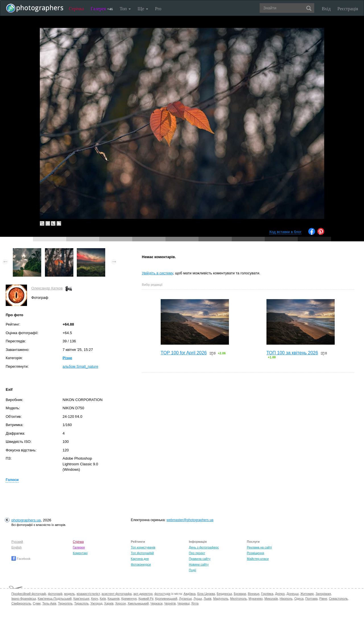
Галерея (102, 9)
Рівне (323, 599)
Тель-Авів (49, 603)
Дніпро (280, 594)
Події (193, 570)
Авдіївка (190, 594)
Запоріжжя (323, 594)
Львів (207, 599)
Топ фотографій (142, 553)
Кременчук (129, 599)
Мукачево (256, 599)
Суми (37, 603)
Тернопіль (65, 603)
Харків (109, 603)
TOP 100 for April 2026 (184, 353)
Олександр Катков (47, 288)
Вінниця (254, 594)
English (16, 547)
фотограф (55, 594)
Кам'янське (81, 599)
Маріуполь (221, 599)
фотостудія (163, 594)
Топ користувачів (143, 547)
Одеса (299, 599)
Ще (143, 9)
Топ (125, 9)
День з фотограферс (204, 547)
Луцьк (198, 599)
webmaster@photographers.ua (190, 520)
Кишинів (113, 599)
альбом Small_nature (80, 366)
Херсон (120, 603)
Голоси (12, 480)
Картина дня (140, 559)
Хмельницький (138, 603)
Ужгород (96, 603)
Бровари (240, 594)
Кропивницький (166, 599)
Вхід (326, 9)
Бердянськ (224, 594)
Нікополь (286, 599)
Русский (17, 542)
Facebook (21, 559)
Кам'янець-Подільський (55, 599)
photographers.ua (26, 520)
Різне (67, 358)
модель (70, 594)
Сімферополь (21, 603)
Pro (158, 9)
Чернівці (184, 603)
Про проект (197, 553)
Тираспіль (81, 603)
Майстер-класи (258, 559)
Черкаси (156, 603)
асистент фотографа (117, 594)
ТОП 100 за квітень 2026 (292, 353)
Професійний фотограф (29, 594)
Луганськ (185, 599)
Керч (95, 599)
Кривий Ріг (146, 599)
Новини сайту (199, 564)
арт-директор (143, 594)
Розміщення (256, 553)
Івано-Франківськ (24, 599)
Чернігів (170, 603)
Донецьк (292, 594)
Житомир (307, 594)
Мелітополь (238, 599)
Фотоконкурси (141, 564)
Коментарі (80, 553)
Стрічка (76, 9)
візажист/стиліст (88, 594)
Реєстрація (348, 9)
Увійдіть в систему (158, 273)
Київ (103, 599)
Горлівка (267, 594)
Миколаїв (271, 599)
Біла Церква (206, 594)
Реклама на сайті (259, 547)
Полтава (311, 599)
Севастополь (338, 599)
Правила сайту (200, 559)
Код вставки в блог (285, 232)
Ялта (195, 603)
